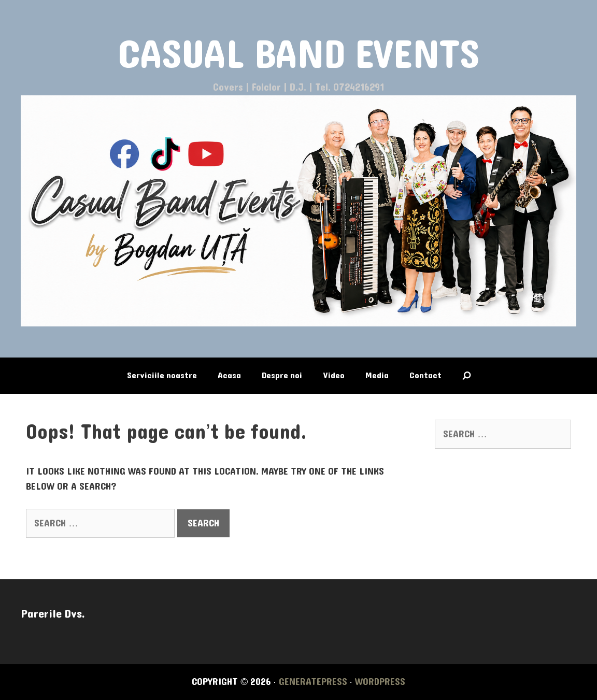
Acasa (229, 375)
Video (334, 375)
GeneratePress (313, 682)
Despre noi (282, 375)
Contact (425, 375)
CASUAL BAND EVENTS (299, 55)
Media (377, 375)
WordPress (380, 682)
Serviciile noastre (162, 375)
